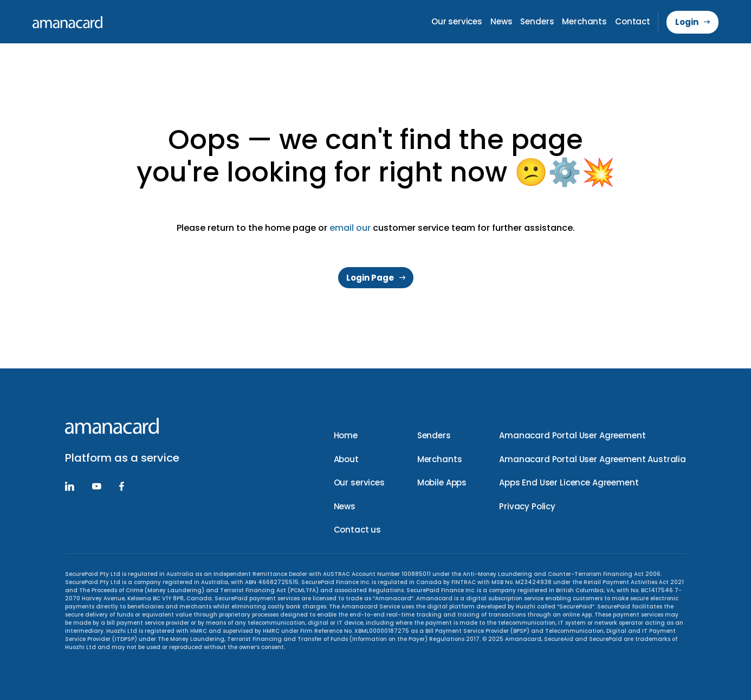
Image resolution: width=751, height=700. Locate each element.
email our (350, 228)
